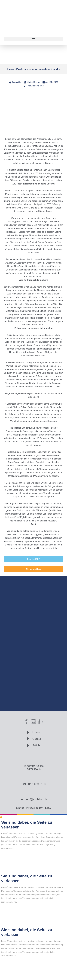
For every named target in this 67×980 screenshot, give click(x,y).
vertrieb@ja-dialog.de (33, 799)
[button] (33, 39)
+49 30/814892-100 (34, 784)
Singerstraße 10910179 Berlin (33, 768)
